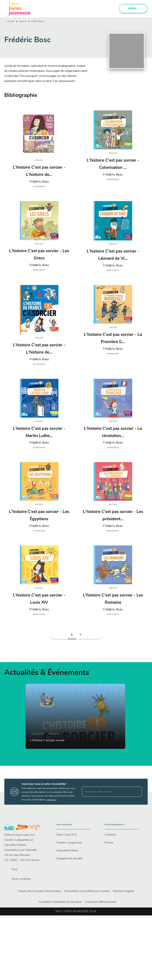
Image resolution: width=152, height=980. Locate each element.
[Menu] (133, 9)
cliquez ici (51, 800)
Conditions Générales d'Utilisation (60, 902)
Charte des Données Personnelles (40, 891)
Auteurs (23, 21)
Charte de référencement (101, 902)
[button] (72, 635)
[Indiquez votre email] (107, 792)
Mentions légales (124, 891)
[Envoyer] (138, 792)
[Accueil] (19, 9)
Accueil (11, 21)
